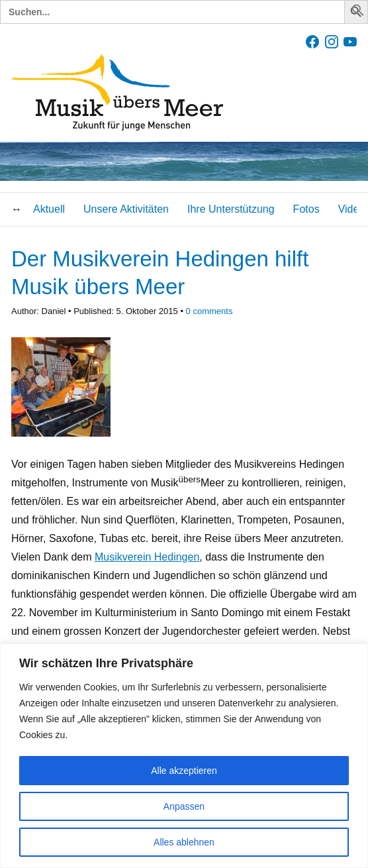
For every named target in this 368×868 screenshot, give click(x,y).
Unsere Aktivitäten (126, 209)
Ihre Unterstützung (231, 209)
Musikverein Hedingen (147, 557)
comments (209, 311)
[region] (184, 756)
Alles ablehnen (184, 842)
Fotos (306, 209)
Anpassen (184, 806)
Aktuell (49, 209)
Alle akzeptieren (184, 771)
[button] (358, 13)
